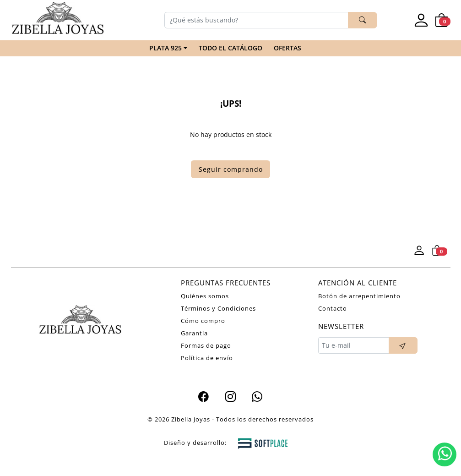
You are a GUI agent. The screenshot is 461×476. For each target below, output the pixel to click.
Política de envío (207, 358)
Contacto (333, 308)
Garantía (194, 333)
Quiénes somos (205, 296)
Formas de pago (206, 345)
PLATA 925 (165, 48)
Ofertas (287, 48)
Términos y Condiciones (218, 308)
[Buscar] (256, 20)
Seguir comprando (231, 169)
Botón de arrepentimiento (359, 296)
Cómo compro (203, 321)
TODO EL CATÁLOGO (230, 48)
